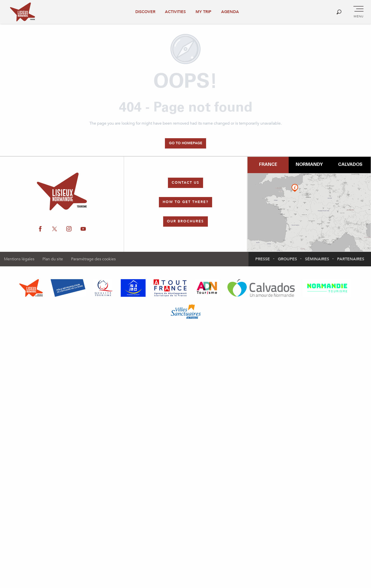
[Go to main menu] (358, 12)
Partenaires (351, 259)
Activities (175, 12)
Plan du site (53, 259)
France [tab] (268, 165)
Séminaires (317, 259)
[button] (339, 12)
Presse (263, 259)
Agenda (230, 12)
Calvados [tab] (350, 165)
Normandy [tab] (309, 165)
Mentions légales (19, 259)
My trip (203, 12)
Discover (145, 12)
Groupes (287, 259)
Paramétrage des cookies (93, 259)
